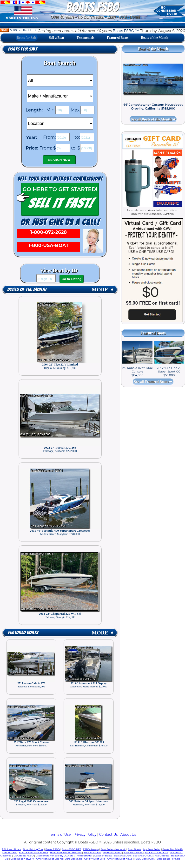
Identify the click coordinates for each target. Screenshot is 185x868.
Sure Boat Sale (74, 859)
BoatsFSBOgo (122, 856)
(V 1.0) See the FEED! (18, 30)
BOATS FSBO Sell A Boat (33, 852)
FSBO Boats (162, 856)
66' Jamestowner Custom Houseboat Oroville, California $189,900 (153, 106)
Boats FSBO (53, 849)
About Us (128, 835)
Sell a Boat (56, 38)
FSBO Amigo (91, 849)
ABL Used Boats (11, 849)
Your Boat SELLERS (156, 852)
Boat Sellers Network (113, 849)
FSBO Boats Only (145, 859)
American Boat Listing (49, 859)
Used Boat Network (22, 859)
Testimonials (86, 38)
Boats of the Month (155, 38)
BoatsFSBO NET (71, 849)
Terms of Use (60, 835)
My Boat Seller (152, 849)
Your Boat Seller (133, 852)
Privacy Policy (85, 835)
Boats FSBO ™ (126, 31)
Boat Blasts (134, 849)
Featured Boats (118, 38)
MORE (103, 290)
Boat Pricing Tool (33, 849)
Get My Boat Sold (95, 859)
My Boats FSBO (112, 852)
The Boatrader (84, 856)
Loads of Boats (103, 856)
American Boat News (120, 859)
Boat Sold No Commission (66, 852)
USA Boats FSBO (23, 856)
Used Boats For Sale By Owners (54, 856)
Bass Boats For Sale (168, 859)
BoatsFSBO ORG (143, 856)
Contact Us (109, 835)
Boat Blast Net (92, 852)
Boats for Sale (27, 38)
